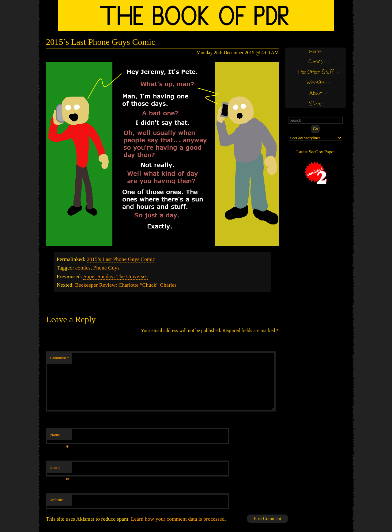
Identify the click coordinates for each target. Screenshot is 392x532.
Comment (60, 358)
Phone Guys (106, 268)
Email (60, 469)
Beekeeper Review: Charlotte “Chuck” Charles (126, 285)
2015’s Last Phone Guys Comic (121, 259)
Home (315, 52)
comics (83, 268)
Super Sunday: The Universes (115, 276)
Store (316, 104)
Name (60, 436)
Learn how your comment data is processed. (179, 519)
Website (57, 500)
